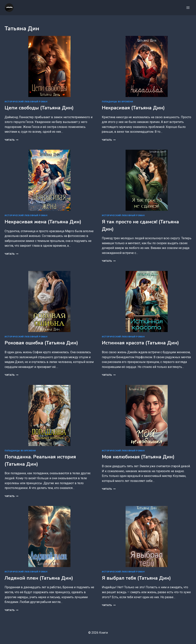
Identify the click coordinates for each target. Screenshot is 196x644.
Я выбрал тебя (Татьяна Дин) (136, 578)
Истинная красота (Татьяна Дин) (140, 343)
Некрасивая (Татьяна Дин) (133, 108)
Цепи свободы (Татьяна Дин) (39, 108)
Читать (11, 140)
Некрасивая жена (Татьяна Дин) (43, 222)
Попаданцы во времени (117, 102)
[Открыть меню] (188, 8)
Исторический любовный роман (26, 102)
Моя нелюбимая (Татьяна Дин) (138, 457)
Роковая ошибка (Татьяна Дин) (41, 343)
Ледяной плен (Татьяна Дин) (39, 578)
